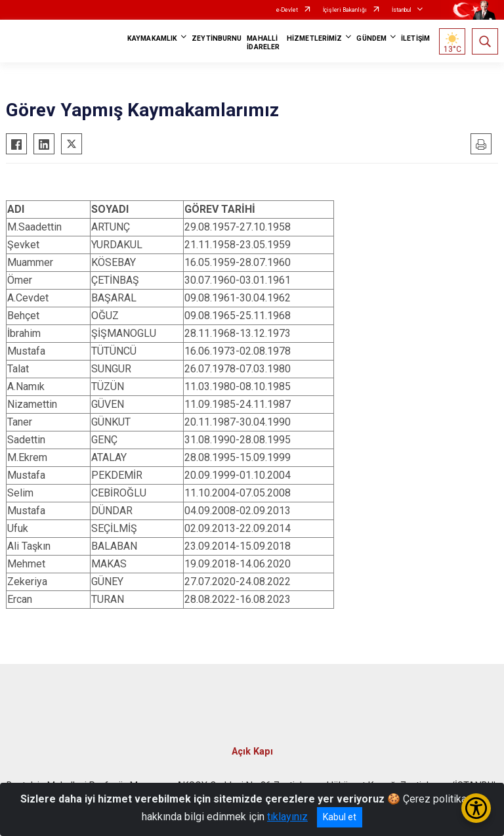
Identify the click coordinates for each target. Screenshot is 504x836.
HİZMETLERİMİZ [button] (314, 38)
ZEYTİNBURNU (217, 38)
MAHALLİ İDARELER (263, 43)
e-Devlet (287, 10)
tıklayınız (287, 817)
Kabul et (340, 817)
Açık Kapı (252, 752)
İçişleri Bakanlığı (345, 10)
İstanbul (402, 10)
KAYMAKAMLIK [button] (152, 38)
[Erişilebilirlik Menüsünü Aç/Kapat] (476, 808)
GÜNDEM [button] (371, 38)
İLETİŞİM (415, 38)
